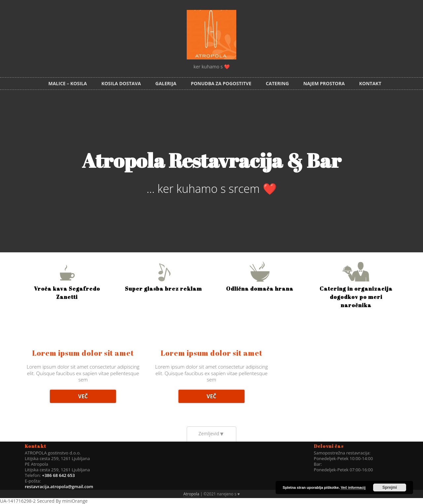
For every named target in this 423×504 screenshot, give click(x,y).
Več (83, 396)
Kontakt (370, 83)
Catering (277, 83)
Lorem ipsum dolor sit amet (83, 353)
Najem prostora (324, 83)
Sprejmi (390, 487)
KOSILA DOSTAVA (121, 83)
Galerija (166, 83)
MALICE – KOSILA (68, 83)
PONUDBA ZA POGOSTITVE (221, 83)
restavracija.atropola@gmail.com (59, 486)
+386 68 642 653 (58, 475)
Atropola (191, 494)
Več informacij (353, 487)
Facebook (414, 9)
